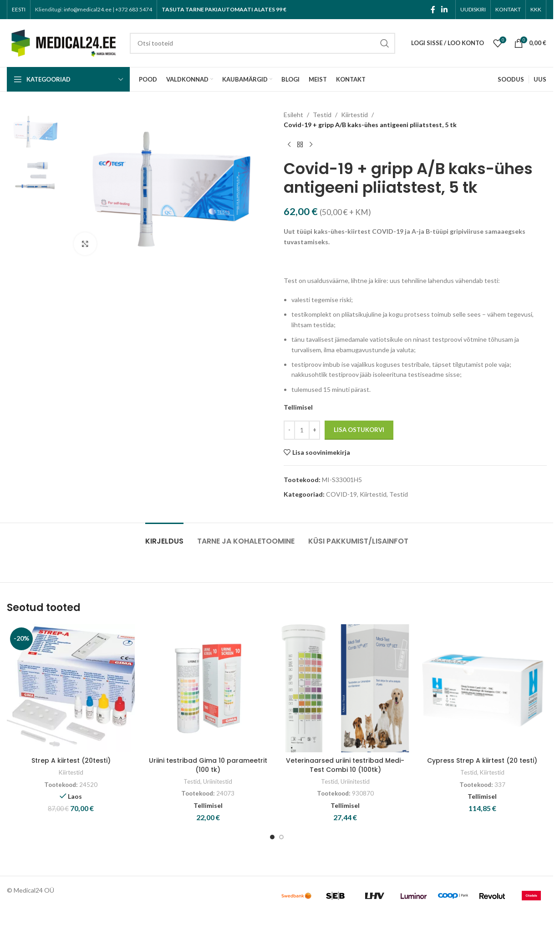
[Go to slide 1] (272, 837)
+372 (134, 9)
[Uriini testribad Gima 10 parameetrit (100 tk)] (208, 688)
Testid (322, 115)
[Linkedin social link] (445, 10)
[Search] (262, 43)
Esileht (293, 115)
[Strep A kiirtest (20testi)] (71, 688)
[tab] (164, 537)
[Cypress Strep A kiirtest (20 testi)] (482, 688)
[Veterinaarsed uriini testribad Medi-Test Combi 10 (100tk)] (345, 688)
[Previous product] (289, 145)
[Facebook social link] (433, 10)
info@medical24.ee (88, 9)
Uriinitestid (218, 781)
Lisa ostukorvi (359, 430)
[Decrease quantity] (289, 430)
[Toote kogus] (302, 430)
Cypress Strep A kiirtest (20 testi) (482, 760)
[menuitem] (19, 10)
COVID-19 (341, 494)
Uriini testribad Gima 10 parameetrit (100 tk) (208, 765)
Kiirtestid (354, 115)
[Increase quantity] (314, 430)
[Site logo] (64, 42)
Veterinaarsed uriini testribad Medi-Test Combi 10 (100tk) (345, 765)
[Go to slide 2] (281, 837)
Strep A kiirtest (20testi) (71, 760)
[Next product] (311, 145)
